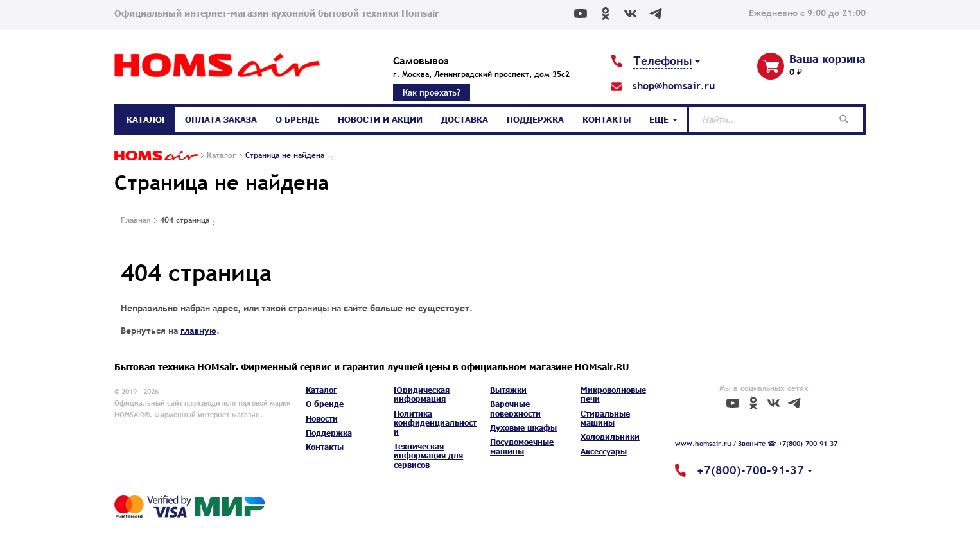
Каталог (146, 119)
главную (198, 331)
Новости (322, 419)
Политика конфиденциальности (435, 423)
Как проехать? (432, 92)
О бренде (297, 119)
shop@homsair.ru (674, 85)
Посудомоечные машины (522, 446)
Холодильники (610, 437)
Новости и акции (380, 119)
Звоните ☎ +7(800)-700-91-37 (788, 444)
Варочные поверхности (515, 409)
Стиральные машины (605, 418)
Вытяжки (508, 390)
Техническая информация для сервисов (428, 456)
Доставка (465, 119)
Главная (136, 220)
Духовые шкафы (523, 428)
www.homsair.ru (703, 444)
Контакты (607, 119)
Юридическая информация (422, 394)
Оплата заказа (221, 119)
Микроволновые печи (613, 394)
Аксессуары (604, 452)
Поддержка (535, 119)
